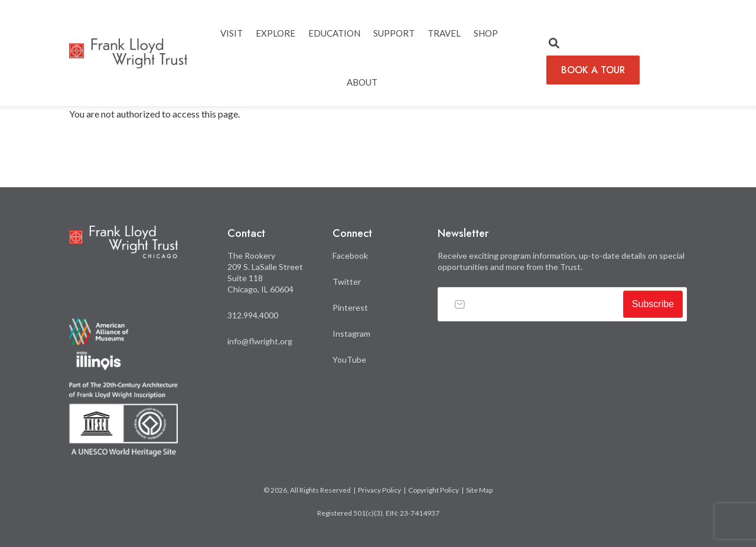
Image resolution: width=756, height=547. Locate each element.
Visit (232, 33)
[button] (554, 44)
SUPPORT (394, 33)
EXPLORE (276, 33)
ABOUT (362, 82)
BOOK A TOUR (593, 70)
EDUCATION (334, 33)
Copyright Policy (434, 490)
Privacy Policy (379, 490)
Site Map (479, 490)
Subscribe (653, 304)
